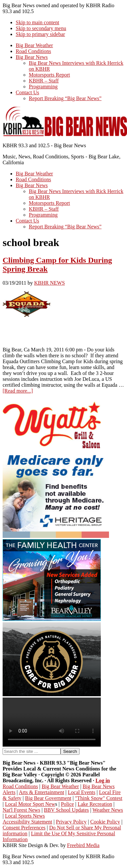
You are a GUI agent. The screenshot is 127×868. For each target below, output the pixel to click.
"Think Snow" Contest (99, 798)
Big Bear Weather (60, 786)
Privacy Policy (71, 822)
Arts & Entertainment (41, 792)
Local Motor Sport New (30, 804)
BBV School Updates (66, 810)
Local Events (82, 792)
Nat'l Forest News (21, 810)
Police (67, 804)
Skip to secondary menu (41, 28)
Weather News (108, 810)
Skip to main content (37, 22)
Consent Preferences (24, 828)
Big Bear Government (48, 798)
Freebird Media (83, 845)
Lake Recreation (95, 804)
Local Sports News (25, 816)
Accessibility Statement (27, 822)
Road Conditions (20, 786)
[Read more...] (18, 391)
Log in (103, 780)
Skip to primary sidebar (40, 34)
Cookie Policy (105, 822)
